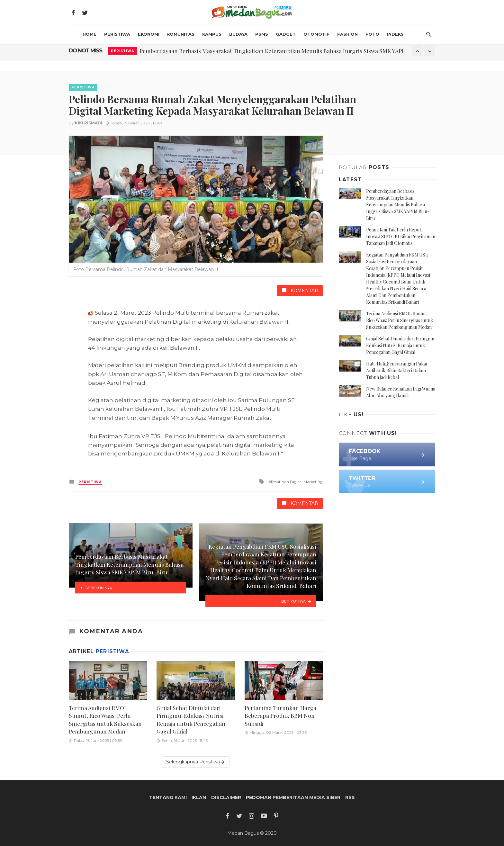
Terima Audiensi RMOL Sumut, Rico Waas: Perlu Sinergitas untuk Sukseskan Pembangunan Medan (105, 720)
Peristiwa (117, 34)
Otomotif (316, 34)
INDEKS (395, 34)
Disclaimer (226, 797)
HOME (90, 34)
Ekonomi (149, 34)
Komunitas (181, 34)
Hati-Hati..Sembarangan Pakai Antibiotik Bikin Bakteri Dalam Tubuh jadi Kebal (396, 370)
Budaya (238, 34)
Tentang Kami (168, 797)
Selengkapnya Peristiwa (196, 762)
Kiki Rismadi (89, 123)
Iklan (199, 797)
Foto (372, 34)
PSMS (262, 34)
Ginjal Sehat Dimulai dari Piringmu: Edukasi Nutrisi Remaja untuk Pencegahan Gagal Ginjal (191, 720)
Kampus (212, 34)
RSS (350, 797)
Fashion (347, 34)
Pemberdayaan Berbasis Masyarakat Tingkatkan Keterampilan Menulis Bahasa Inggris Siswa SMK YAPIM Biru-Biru (287, 51)
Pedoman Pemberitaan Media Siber (293, 797)
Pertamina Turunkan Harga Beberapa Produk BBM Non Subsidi (280, 715)
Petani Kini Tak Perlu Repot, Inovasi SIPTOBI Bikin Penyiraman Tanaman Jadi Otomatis (401, 236)
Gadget (286, 34)
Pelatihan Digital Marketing (297, 482)
